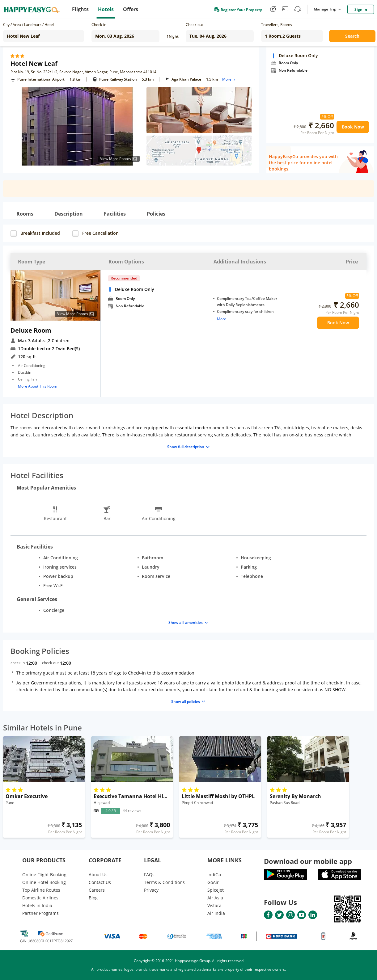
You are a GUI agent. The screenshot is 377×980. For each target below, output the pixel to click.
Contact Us (100, 882)
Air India (216, 913)
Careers (97, 890)
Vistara (214, 905)
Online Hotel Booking (44, 882)
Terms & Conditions (164, 882)
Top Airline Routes (41, 890)
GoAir (213, 882)
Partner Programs (40, 913)
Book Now (353, 127)
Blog (93, 898)
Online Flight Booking (44, 875)
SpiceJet (216, 890)
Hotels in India (37, 905)
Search (352, 36)
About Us (98, 875)
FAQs (149, 875)
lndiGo (214, 875)
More (229, 79)
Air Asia (215, 898)
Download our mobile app (308, 861)
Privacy (151, 890)
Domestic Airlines (40, 898)
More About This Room (38, 386)
